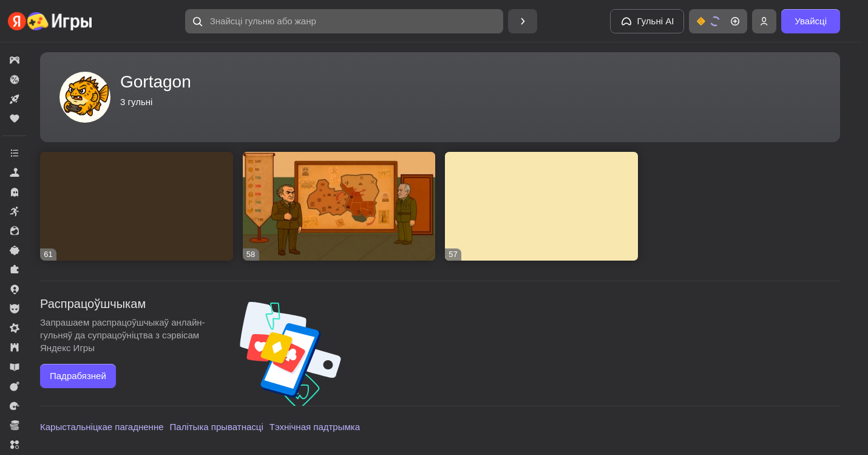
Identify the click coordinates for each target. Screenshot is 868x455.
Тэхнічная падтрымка (315, 427)
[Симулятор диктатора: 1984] (541, 206)
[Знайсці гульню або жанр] (344, 21)
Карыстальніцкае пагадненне (102, 427)
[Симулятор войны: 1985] (339, 206)
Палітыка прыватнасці (217, 427)
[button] (344, 21)
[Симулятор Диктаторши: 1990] (137, 206)
